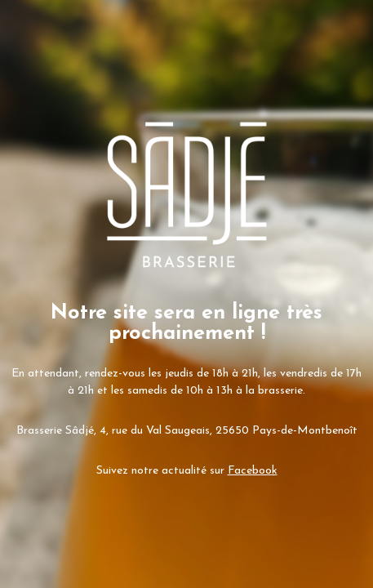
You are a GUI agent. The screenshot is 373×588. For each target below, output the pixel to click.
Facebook (253, 471)
